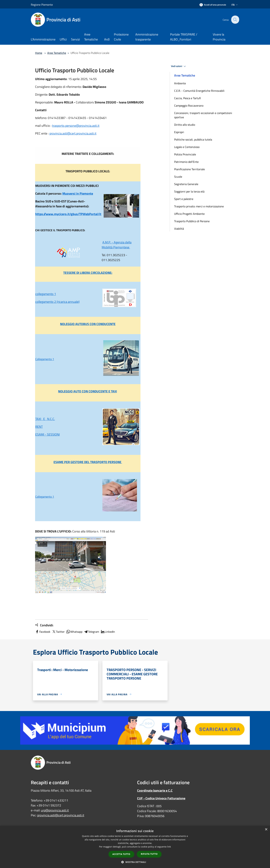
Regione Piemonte (42, 5)
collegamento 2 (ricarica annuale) (57, 302)
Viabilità (179, 229)
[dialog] (135, 847)
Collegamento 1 (45, 359)
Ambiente (180, 83)
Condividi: (44, 625)
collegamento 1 (46, 294)
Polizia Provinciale (185, 154)
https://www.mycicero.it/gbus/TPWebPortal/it (68, 214)
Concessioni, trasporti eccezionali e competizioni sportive (203, 115)
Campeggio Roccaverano (189, 106)
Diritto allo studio (185, 125)
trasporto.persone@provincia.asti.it (76, 126)
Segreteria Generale (186, 184)
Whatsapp (74, 632)
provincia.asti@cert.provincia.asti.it (73, 133)
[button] (135, 862)
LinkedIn (108, 632)
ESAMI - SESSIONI (47, 434)
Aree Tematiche (57, 53)
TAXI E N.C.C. (45, 419)
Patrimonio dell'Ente (186, 162)
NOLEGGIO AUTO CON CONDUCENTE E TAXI (88, 391)
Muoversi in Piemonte (78, 193)
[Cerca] (235, 20)
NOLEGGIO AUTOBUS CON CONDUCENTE (88, 324)
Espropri (179, 132)
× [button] (266, 830)
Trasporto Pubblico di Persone (192, 221)
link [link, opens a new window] (169, 847)
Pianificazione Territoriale (189, 169)
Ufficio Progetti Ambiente (189, 214)
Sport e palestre (184, 199)
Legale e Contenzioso (187, 147)
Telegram (91, 632)
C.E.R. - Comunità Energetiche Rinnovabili (199, 91)
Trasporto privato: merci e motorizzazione (199, 206)
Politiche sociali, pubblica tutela (193, 139)
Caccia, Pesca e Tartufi (188, 98)
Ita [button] (235, 5)
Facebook (43, 632)
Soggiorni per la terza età (189, 191)
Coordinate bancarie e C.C (155, 790)
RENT (39, 427)
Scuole (178, 177)
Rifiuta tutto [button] (149, 854)
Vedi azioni (179, 66)
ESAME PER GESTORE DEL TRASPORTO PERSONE (88, 462)
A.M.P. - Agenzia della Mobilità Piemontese (117, 245)
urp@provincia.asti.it (55, 810)
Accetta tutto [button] (121, 854)
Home (39, 53)
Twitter (58, 632)
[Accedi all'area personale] (213, 5)
